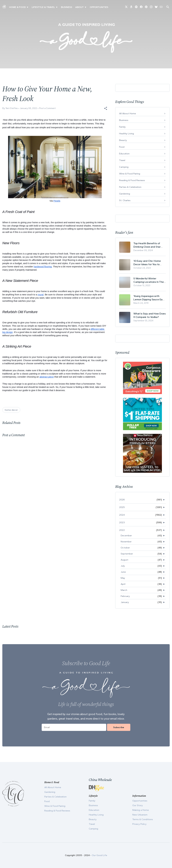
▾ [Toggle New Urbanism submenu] (57, 7)
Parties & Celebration (130, 187)
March (124, 590)
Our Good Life (100, 855)
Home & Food (17, 7)
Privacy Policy (139, 824)
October (125, 548)
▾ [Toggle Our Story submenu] (85, 7)
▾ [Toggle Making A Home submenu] (27, 7)
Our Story (138, 805)
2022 (122, 530)
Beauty (123, 140)
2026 (122, 500)
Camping (124, 167)
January (125, 602)
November (126, 542)
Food (122, 147)
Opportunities (99, 7)
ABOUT (79, 7)
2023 (122, 522)
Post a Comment (47, 108)
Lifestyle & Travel (43, 7)
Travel (122, 160)
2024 (122, 515)
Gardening (125, 194)
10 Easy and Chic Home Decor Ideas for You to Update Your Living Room (148, 263)
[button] (106, 108)
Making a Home (141, 810)
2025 (122, 507)
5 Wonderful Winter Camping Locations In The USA (149, 280)
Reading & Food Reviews (132, 180)
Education (124, 154)
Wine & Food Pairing (130, 174)
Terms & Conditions (143, 819)
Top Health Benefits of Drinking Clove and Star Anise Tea (147, 245)
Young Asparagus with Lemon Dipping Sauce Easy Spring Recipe (149, 298)
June (123, 572)
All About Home (128, 113)
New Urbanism (140, 815)
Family (122, 127)
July (123, 566)
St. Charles (125, 200)
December (126, 536)
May (123, 578)
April (123, 584)
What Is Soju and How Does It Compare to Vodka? (150, 315)
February (125, 596)
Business (67, 7)
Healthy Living (127, 134)
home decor (11, 410)
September (127, 554)
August (124, 560)
